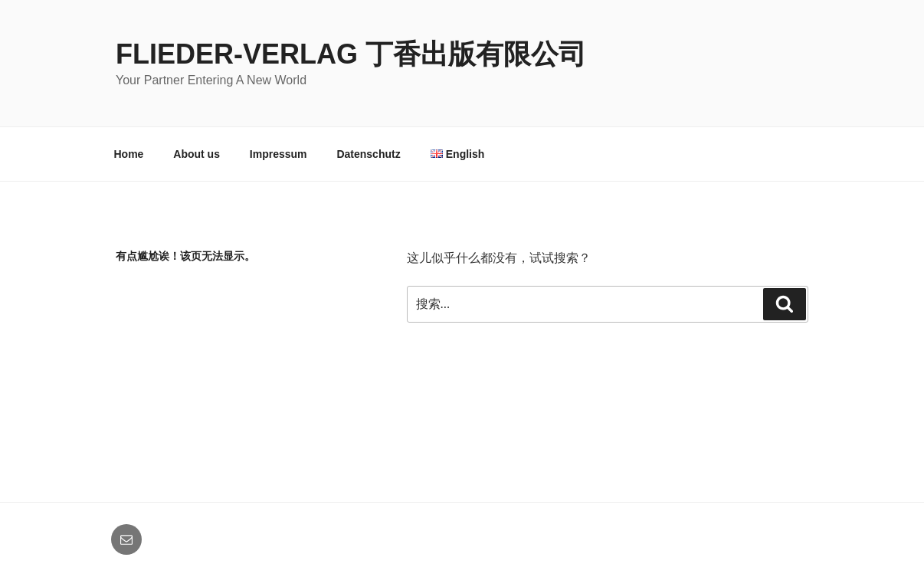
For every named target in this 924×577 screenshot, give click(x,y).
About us (197, 154)
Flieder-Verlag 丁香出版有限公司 (351, 54)
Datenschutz (368, 154)
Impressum (279, 154)
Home (129, 154)
